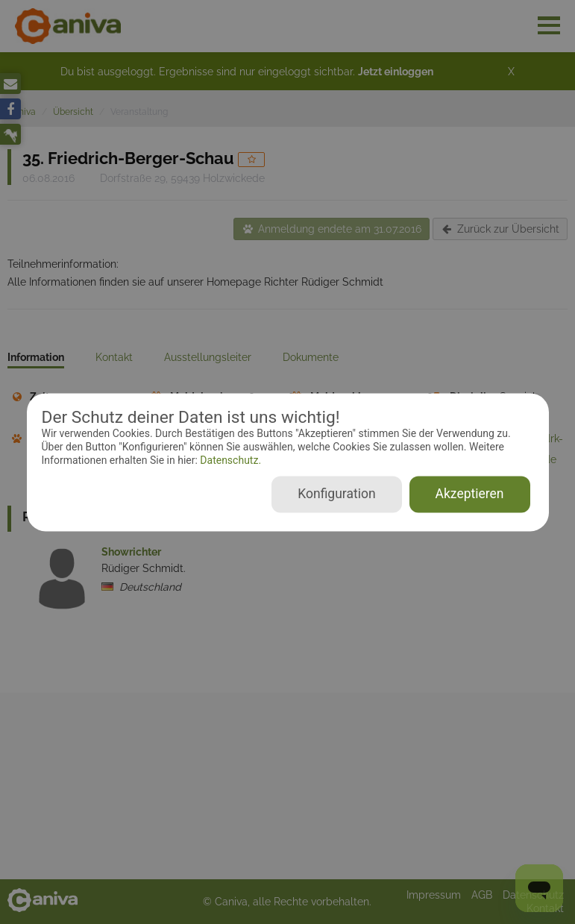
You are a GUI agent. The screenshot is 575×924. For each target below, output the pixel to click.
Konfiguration (336, 494)
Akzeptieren (470, 494)
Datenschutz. (229, 461)
